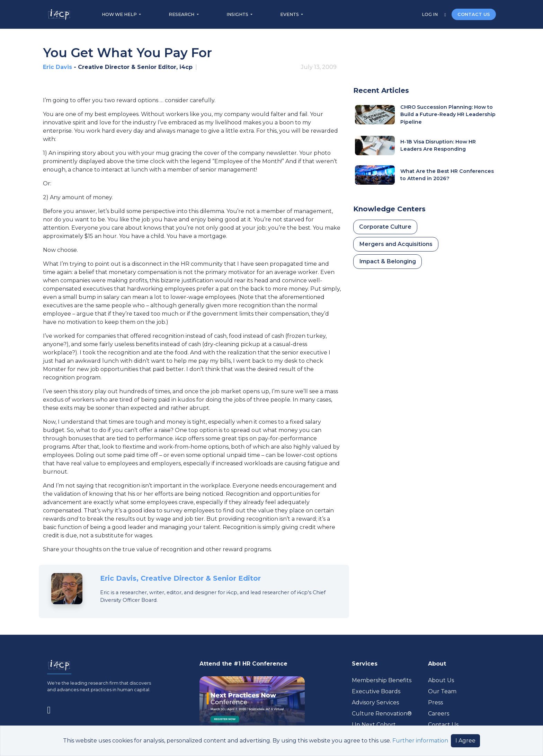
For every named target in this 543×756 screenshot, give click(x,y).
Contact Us (443, 725)
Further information (420, 741)
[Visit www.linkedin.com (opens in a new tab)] (52, 709)
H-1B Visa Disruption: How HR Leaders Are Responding (438, 146)
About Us (441, 680)
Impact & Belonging (388, 261)
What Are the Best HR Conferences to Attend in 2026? (447, 175)
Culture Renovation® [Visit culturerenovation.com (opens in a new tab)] (382, 714)
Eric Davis (57, 67)
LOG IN (430, 14)
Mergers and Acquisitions (396, 244)
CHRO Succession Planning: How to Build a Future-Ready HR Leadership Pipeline (448, 115)
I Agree (465, 741)
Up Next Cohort (374, 725)
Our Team (442, 691)
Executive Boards (376, 691)
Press (435, 702)
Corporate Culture (385, 227)
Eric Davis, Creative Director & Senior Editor (180, 578)
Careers (439, 714)
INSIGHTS (238, 14)
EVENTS (290, 14)
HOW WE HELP (120, 14)
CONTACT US (474, 14)
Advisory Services (375, 702)
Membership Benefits (382, 680)
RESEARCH (182, 14)
